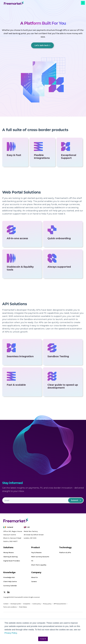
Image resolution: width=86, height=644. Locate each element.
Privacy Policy (11, 633)
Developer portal (16, 604)
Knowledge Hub (9, 577)
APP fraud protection (60, 604)
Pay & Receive (36, 553)
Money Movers (9, 553)
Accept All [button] (43, 639)
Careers (34, 582)
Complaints (27, 604)
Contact (6, 604)
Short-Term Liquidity (39, 565)
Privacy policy (47, 604)
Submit (75, 500)
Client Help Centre (10, 582)
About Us (34, 577)
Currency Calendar (10, 586)
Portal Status (23, 607)
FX (32, 561)
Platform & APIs (65, 553)
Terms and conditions (10, 607)
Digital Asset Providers (12, 561)
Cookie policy (37, 604)
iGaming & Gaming (10, 557)
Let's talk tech (42, 45)
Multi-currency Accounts (40, 557)
